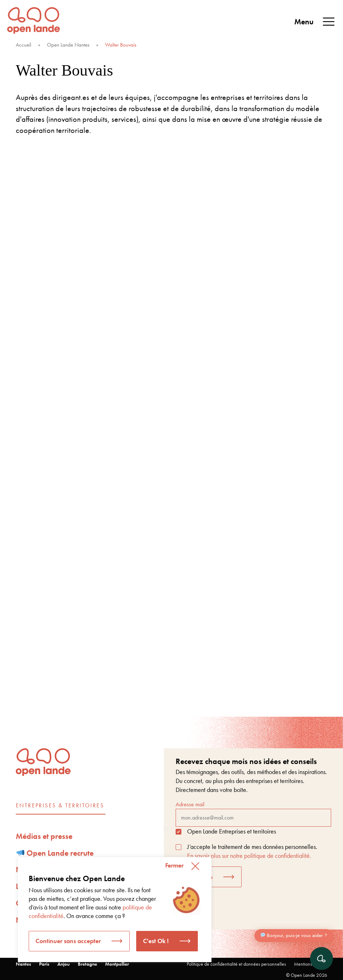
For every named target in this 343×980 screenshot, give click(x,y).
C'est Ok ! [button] (156, 941)
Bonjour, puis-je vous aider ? (294, 935)
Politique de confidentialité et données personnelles (236, 964)
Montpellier (117, 964)
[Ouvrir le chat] (321, 959)
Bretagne (87, 964)
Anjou (64, 964)
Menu (315, 22)
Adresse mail (253, 813)
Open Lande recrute (55, 853)
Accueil (23, 45)
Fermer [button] (174, 865)
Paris (44, 964)
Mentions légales (311, 964)
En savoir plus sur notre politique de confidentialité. (249, 856)
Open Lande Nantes (68, 45)
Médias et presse (44, 836)
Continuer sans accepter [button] (68, 941)
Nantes (23, 964)
